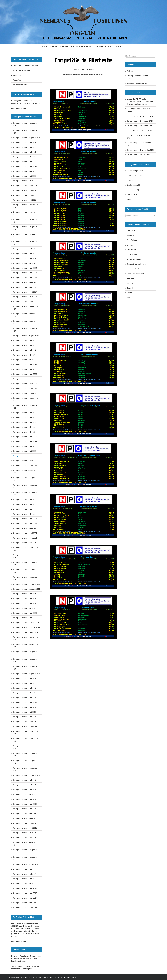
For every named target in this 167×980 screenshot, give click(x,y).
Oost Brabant (132, 240)
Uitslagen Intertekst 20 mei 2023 (25, 388)
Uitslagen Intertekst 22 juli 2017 (24, 874)
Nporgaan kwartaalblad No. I (138, 83)
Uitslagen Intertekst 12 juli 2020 (24, 603)
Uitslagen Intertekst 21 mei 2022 (25, 461)
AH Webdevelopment (65, 977)
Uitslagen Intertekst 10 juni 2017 (25, 898)
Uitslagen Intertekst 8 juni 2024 (24, 282)
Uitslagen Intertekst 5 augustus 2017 (26, 864)
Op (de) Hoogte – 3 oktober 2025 (139, 131)
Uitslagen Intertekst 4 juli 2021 (24, 514)
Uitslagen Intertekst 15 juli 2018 (24, 790)
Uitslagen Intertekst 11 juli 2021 (24, 509)
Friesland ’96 (132, 278)
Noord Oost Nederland (135, 274)
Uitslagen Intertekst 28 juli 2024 (24, 249)
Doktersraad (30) (133, 180)
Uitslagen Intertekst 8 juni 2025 (24, 176)
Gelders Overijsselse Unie (137, 264)
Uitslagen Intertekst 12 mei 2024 (25, 302)
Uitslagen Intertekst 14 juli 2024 (24, 258)
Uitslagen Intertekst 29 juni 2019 (25, 698)
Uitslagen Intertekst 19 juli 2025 (24, 147)
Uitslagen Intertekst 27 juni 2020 (25, 613)
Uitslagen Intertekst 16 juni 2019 (25, 707)
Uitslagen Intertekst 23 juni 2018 (25, 804)
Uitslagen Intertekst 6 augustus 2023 (26, 336)
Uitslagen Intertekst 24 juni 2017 (25, 888)
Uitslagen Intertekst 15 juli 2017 (24, 879)
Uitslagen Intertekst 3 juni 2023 (24, 379)
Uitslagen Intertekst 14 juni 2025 (25, 171)
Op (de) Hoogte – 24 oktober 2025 (140, 121)
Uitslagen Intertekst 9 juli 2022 (24, 427)
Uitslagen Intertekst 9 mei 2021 (24, 543)
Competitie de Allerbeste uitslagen (25, 66)
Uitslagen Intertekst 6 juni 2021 (24, 528)
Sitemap (75, 977)
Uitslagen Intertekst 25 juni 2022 (25, 437)
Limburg (130, 245)
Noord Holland (132, 255)
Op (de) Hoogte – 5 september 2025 (140, 150)
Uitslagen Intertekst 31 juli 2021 (24, 500)
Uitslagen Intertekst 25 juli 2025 (24, 143)
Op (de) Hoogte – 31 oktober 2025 (140, 116)
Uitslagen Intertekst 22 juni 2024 (25, 273)
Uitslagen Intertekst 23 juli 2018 (24, 785)
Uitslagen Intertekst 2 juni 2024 (24, 287)
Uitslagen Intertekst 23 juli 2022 (24, 418)
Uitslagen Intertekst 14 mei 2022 (25, 465)
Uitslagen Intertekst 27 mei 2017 (25, 908)
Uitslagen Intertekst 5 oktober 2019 (26, 632)
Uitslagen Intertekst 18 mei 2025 (25, 190)
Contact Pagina (25, 969)
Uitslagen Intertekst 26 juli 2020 (24, 594)
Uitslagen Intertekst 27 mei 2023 (25, 384)
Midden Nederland (134, 259)
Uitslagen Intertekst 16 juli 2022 (24, 422)
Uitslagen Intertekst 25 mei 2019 (25, 722)
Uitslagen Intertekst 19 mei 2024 (25, 297)
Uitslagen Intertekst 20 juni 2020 (25, 618)
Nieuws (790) (132, 195)
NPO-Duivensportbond (21, 70)
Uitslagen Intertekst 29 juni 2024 (25, 268)
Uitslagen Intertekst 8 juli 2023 (24, 355)
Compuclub (17, 75)
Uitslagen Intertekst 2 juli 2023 (24, 360)
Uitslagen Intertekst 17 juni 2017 (25, 893)
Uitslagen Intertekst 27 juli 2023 (24, 341)
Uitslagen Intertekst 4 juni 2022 (24, 451)
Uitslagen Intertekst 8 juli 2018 (24, 794)
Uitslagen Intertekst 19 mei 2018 (25, 828)
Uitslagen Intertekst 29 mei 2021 (25, 533)
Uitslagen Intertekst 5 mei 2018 (24, 838)
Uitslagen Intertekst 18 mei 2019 (25, 726)
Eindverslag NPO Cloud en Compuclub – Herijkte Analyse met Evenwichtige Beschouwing (140, 102)
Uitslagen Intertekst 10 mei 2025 (25, 195)
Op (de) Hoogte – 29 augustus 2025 (140, 155)
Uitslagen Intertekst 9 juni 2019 (24, 712)
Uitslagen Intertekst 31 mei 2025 (25, 181)
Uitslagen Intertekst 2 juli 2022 (24, 432)
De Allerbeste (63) (134, 185)
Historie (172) (132, 199)
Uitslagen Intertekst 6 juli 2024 (24, 263)
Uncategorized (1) (134, 190)
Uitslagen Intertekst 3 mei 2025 (24, 200)
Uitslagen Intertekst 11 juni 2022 (25, 446)
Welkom (130, 71)
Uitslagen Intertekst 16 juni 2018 (25, 809)
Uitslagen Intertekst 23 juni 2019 (25, 702)
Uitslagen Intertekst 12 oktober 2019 (26, 627)
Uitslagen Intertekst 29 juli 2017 (24, 869)
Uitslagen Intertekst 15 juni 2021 (25, 524)
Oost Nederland (133, 269)
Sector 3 (130, 293)
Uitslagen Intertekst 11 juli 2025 (24, 152)
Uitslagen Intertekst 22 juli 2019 (24, 683)
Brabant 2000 (132, 235)
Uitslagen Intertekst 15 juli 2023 (24, 350)
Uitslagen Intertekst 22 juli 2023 (24, 345)
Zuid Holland (132, 250)
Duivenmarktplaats (20, 85)
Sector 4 (130, 298)
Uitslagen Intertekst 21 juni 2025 (25, 166)
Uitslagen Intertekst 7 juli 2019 (24, 693)
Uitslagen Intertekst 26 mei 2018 (25, 823)
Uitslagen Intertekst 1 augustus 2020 (26, 589)
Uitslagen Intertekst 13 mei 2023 (25, 393)
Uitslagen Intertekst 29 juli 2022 (24, 413)
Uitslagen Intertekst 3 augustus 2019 (26, 674)
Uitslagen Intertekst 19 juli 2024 (24, 254)
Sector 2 (130, 288)
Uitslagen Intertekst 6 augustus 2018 (26, 775)
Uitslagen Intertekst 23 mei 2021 (25, 538)
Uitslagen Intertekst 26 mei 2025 (25, 186)
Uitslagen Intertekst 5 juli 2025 (24, 157)
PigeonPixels (17, 80)
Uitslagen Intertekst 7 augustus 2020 (26, 584)
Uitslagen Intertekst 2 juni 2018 (24, 818)
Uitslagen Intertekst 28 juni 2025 (25, 162)
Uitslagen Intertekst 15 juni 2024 (25, 278)
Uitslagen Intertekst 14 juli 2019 (24, 688)
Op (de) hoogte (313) (135, 171)
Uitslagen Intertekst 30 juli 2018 (24, 780)
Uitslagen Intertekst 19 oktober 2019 (26, 623)
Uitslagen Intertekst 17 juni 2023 (25, 369)
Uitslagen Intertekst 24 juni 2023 (25, 365)
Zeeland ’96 (131, 231)
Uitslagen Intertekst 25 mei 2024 (25, 292)
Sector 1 (130, 283)
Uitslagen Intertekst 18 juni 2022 (25, 442)
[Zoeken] (127, 56)
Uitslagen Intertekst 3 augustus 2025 (26, 138)
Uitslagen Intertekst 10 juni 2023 (25, 374)
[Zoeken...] (141, 56)
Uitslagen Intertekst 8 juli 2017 (24, 884)
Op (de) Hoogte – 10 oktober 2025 (140, 126)
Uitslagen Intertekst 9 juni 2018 (24, 814)
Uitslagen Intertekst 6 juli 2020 (24, 608)
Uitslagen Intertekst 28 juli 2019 (24, 679)
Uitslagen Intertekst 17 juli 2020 (24, 599)
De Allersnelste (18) (134, 176)
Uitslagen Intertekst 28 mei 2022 (25, 456)
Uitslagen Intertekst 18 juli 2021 (24, 504)
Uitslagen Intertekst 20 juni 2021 (25, 519)
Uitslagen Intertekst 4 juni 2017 (24, 903)
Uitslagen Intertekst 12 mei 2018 (25, 833)
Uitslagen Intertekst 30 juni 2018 (25, 799)
